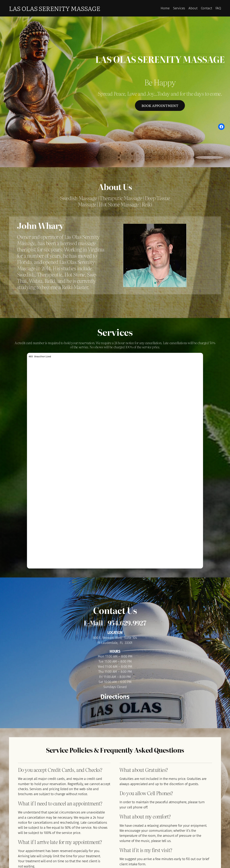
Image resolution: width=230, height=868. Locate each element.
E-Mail (93, 623)
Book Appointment (160, 106)
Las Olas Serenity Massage (55, 8)
